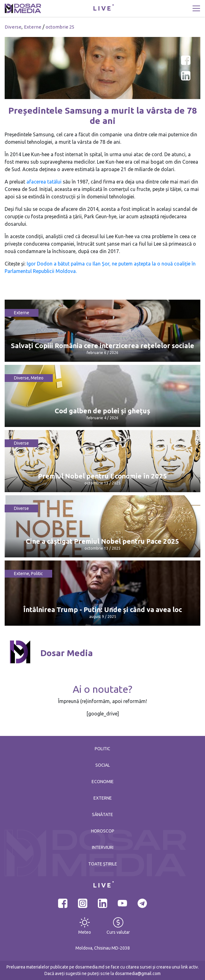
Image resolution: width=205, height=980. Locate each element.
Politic (37, 574)
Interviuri (103, 847)
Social (103, 765)
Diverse (13, 27)
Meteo (37, 378)
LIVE (102, 8)
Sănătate (102, 814)
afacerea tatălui (44, 182)
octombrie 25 (60, 27)
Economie (103, 782)
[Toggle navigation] (196, 8)
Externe (33, 27)
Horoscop (103, 831)
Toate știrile (103, 864)
